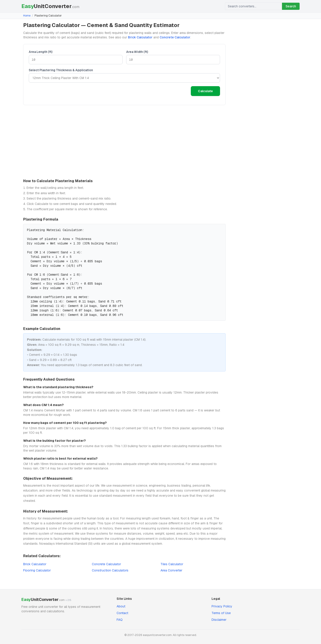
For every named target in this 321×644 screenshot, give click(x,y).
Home (27, 16)
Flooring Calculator (37, 570)
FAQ (120, 620)
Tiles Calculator (172, 564)
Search (291, 6)
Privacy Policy (222, 606)
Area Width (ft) (137, 52)
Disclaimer (219, 620)
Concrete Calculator (175, 37)
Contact (122, 613)
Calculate (205, 91)
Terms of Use (221, 613)
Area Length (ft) (41, 52)
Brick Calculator (140, 37)
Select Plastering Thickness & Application (61, 70)
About (121, 606)
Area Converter (171, 570)
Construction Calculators (110, 570)
